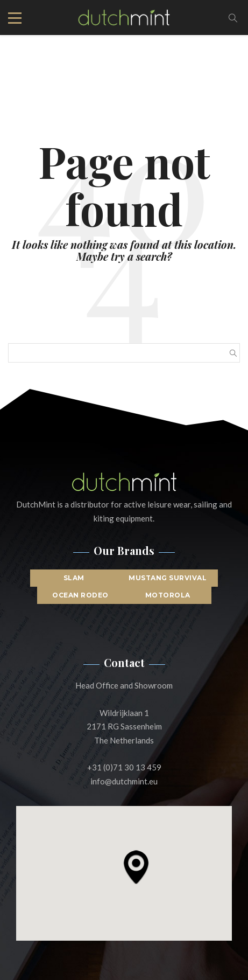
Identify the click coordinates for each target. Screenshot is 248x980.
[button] (136, 867)
